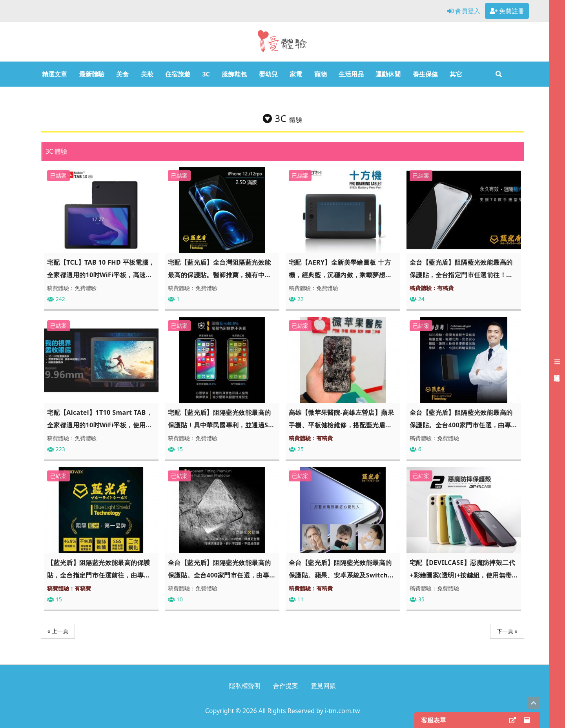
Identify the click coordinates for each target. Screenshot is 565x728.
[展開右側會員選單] (557, 364)
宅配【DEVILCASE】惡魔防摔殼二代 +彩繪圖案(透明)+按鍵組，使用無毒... (464, 569)
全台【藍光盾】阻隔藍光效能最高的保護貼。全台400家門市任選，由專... (463, 419)
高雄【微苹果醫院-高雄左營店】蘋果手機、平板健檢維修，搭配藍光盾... (341, 419)
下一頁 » (507, 631)
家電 (296, 74)
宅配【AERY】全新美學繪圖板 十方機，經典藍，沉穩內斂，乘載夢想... (340, 269)
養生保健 (425, 74)
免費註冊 (507, 11)
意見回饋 (323, 686)
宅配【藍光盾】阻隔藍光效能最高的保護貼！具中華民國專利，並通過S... (221, 419)
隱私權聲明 (245, 686)
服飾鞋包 (234, 74)
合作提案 (286, 686)
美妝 (147, 74)
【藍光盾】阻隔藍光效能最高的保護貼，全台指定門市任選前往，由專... (98, 569)
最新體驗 (92, 74)
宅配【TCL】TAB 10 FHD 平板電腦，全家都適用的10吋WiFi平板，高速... (101, 269)
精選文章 (55, 74)
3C (206, 74)
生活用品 (351, 74)
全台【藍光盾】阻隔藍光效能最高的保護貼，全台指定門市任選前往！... (461, 269)
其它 (456, 74)
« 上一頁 (58, 631)
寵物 (321, 74)
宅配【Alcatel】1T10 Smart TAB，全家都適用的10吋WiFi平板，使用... (100, 419)
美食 (122, 74)
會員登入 (464, 11)
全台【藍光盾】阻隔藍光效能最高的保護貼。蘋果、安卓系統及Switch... (341, 569)
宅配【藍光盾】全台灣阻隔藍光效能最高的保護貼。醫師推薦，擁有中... (219, 269)
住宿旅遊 (178, 74)
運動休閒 (388, 74)
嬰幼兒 (268, 74)
